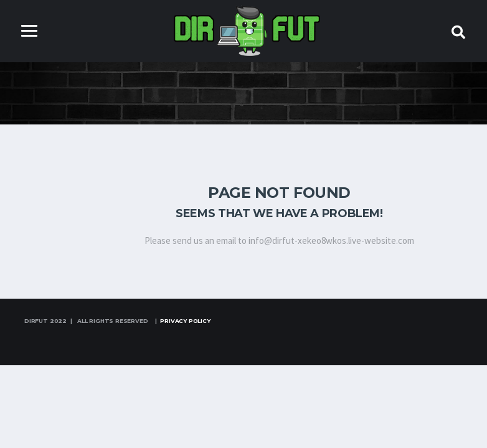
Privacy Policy (185, 321)
